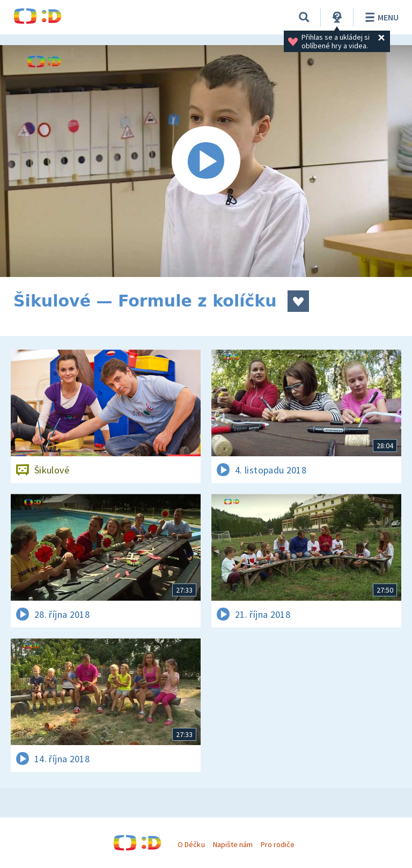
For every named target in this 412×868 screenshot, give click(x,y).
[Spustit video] (206, 161)
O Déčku (191, 844)
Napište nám (233, 844)
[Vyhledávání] (304, 17)
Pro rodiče (278, 844)
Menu (380, 17)
